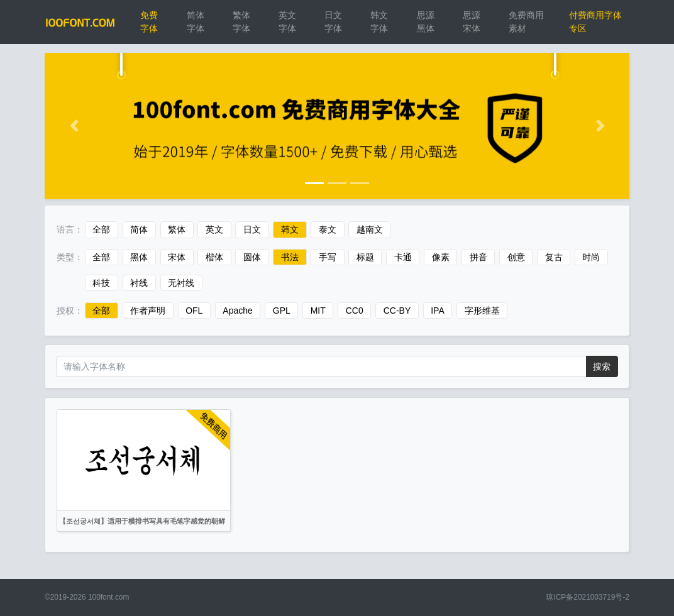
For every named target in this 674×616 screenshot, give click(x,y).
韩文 (290, 229)
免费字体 (149, 22)
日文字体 (333, 22)
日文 (252, 229)
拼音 (478, 257)
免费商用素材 (526, 22)
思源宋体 (472, 22)
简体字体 (196, 22)
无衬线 (181, 283)
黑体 (139, 257)
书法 (290, 257)
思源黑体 (426, 22)
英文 (214, 229)
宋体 (177, 257)
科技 (101, 283)
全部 (101, 229)
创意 (516, 257)
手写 (328, 257)
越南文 (370, 229)
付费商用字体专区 (595, 22)
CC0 (355, 311)
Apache (237, 311)
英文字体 (287, 22)
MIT (318, 311)
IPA (438, 311)
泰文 (328, 229)
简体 (139, 229)
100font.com (108, 597)
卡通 (403, 257)
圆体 (252, 257)
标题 (365, 257)
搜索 (602, 366)
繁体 (177, 229)
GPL (282, 311)
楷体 (214, 257)
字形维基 (482, 311)
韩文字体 (379, 22)
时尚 (591, 257)
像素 (441, 257)
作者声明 (148, 311)
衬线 (139, 283)
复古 (554, 257)
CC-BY (397, 311)
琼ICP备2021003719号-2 (588, 597)
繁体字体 (241, 22)
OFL (194, 311)
